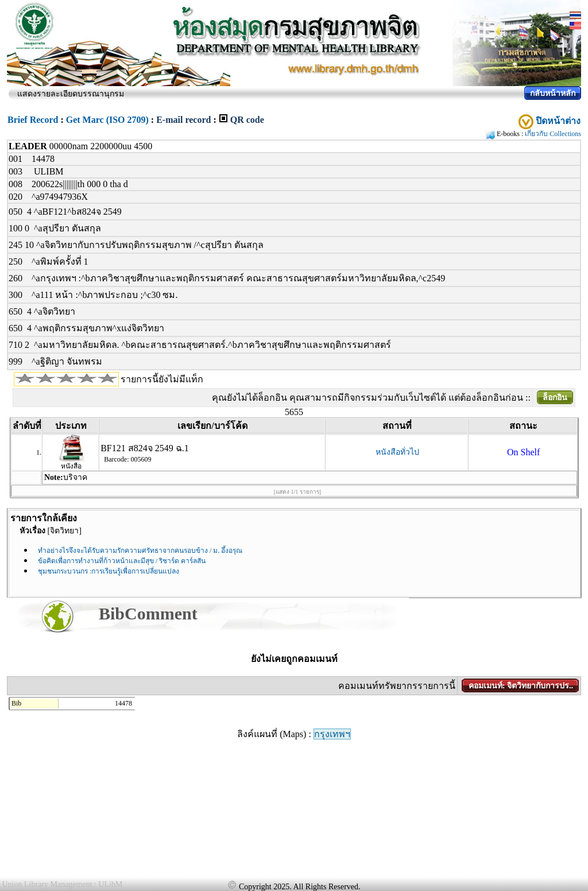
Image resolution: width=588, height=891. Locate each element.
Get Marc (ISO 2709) (107, 120)
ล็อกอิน (555, 398)
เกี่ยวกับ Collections (553, 134)
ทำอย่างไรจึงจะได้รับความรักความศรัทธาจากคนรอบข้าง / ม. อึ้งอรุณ (140, 551)
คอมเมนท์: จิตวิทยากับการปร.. (521, 686)
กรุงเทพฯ (332, 734)
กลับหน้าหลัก (553, 93)
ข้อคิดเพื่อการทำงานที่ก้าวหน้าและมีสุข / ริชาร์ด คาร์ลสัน (122, 561)
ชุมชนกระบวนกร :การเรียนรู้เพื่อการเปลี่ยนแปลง (109, 571)
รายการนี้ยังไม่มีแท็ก (162, 379)
